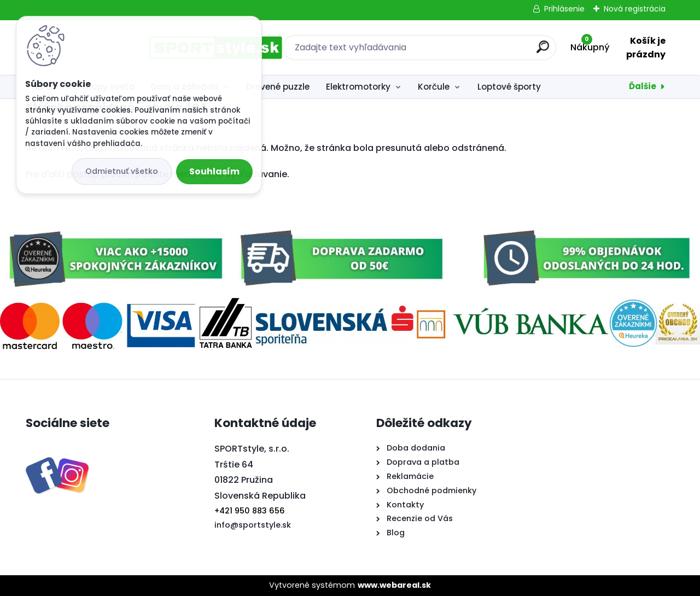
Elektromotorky (358, 87)
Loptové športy (509, 87)
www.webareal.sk (394, 585)
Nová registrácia (635, 9)
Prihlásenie (564, 9)
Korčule (434, 87)
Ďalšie (643, 86)
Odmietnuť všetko (122, 171)
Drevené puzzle (278, 87)
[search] (469, 51)
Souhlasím (214, 171)
